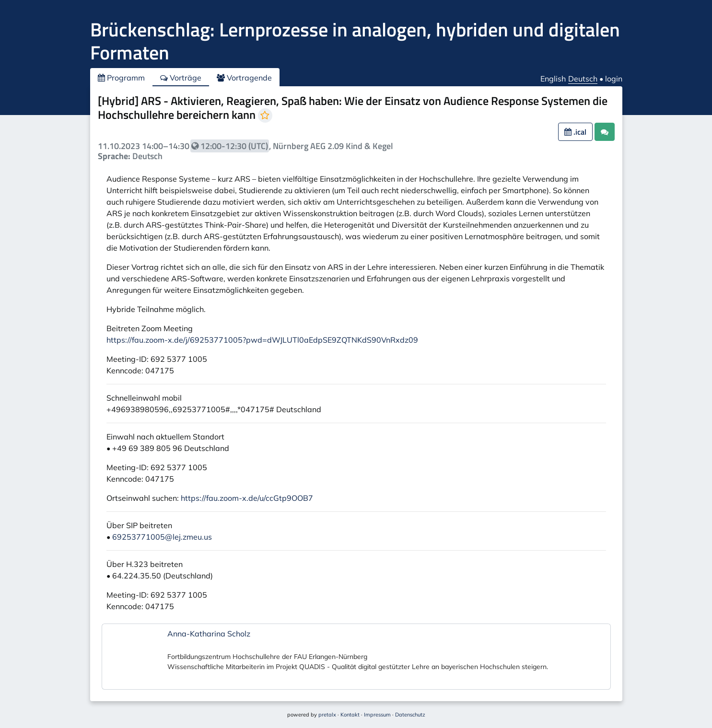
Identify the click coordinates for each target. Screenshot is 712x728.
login (614, 79)
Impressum (377, 715)
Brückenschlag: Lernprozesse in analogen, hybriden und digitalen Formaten (355, 41)
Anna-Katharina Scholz (209, 634)
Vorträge (181, 78)
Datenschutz (410, 715)
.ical (575, 132)
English (553, 79)
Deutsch (583, 79)
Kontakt (350, 715)
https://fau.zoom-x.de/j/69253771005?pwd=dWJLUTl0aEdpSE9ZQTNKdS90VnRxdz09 (262, 340)
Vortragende (244, 78)
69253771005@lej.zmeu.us (162, 537)
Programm (121, 78)
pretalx (327, 715)
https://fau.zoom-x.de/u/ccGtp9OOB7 (247, 498)
